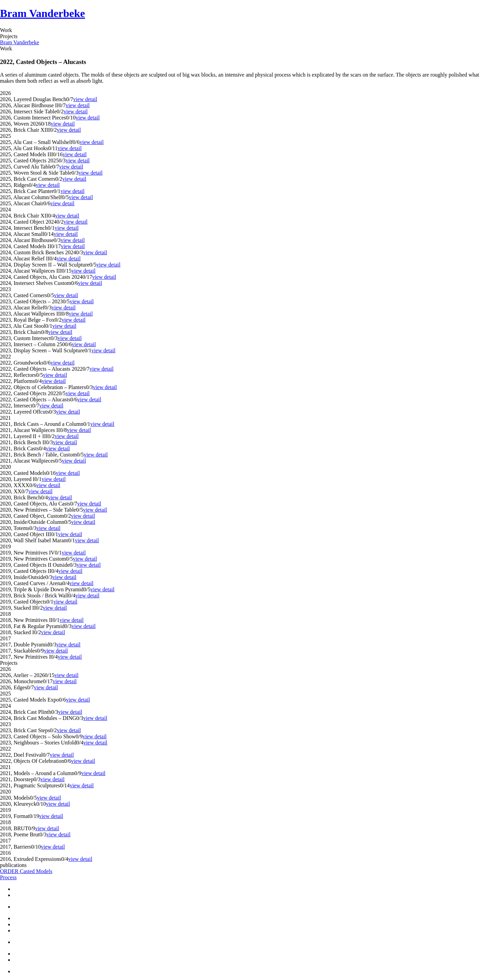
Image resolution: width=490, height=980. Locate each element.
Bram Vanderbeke (43, 13)
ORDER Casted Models (26, 871)
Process (8, 877)
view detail (85, 99)
